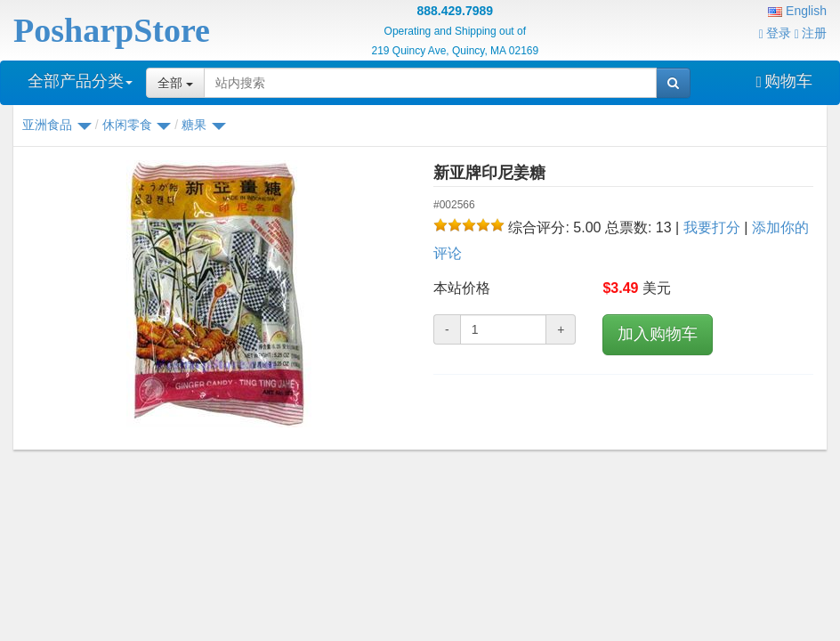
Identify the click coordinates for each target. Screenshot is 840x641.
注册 (811, 33)
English (797, 11)
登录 (775, 33)
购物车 (784, 81)
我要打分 (712, 227)
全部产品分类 (80, 81)
